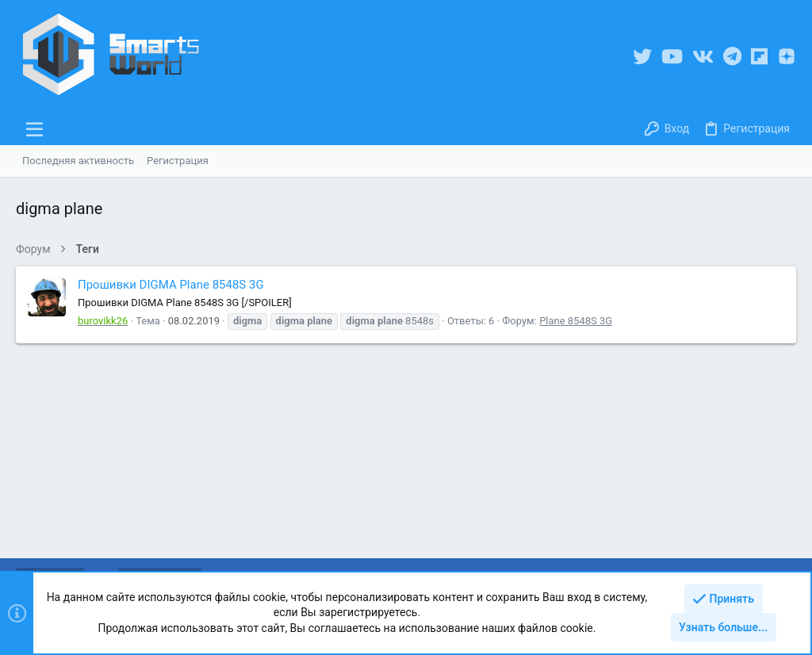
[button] (35, 129)
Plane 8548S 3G (576, 321)
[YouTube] (672, 57)
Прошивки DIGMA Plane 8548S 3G (171, 285)
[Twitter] (642, 57)
